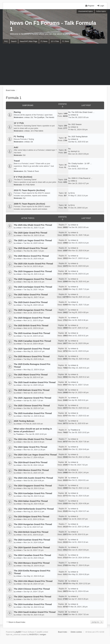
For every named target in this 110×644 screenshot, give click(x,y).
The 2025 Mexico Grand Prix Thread (31, 256)
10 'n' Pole (19, 123)
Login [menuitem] (101, 6)
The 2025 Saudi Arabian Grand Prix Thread (35, 382)
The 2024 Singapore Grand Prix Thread (33, 486)
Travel (17, 161)
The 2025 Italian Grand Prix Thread (31, 295)
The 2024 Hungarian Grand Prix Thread (33, 524)
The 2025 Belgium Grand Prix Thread (32, 318)
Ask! (16, 147)
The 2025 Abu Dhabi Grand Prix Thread (33, 225)
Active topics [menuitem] (101, 11)
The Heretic (50, 117)
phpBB (18, 632)
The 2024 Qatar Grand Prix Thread (30, 447)
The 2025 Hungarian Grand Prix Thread (33, 310)
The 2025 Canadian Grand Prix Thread (32, 341)
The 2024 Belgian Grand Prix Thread (31, 517)
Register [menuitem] (90, 6)
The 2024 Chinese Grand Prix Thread (32, 589)
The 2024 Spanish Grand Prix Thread (32, 547)
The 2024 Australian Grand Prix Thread (33, 604)
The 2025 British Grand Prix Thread (31, 326)
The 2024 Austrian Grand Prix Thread (32, 540)
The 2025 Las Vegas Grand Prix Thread (33, 240)
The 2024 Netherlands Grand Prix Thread (34, 509)
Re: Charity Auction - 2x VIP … (80, 164)
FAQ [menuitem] (6, 41)
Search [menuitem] (14, 41)
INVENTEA (34, 635)
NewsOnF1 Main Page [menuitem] (29, 41)
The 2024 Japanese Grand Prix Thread (32, 597)
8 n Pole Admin (29, 185)
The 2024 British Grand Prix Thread (31, 532)
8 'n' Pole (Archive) (23, 177)
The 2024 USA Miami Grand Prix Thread (33, 581)
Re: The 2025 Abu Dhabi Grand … (81, 112)
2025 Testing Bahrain (24, 421)
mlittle (73, 181)
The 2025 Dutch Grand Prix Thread (31, 302)
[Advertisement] (55, 65)
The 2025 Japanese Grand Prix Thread (32, 398)
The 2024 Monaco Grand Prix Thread (32, 563)
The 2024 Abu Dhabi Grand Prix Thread (33, 439)
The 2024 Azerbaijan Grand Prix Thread (33, 493)
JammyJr (74, 151)
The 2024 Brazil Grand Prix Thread (31, 462)
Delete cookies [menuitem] (76, 632)
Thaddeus (20, 434)
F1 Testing (19, 136)
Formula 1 (14, 98)
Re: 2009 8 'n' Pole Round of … (80, 178)
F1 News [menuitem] (44, 41)
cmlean (27, 117)
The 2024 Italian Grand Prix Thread (31, 501)
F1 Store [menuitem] (66, 41)
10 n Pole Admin (37, 131)
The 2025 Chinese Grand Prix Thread (32, 406)
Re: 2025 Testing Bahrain (78, 137)
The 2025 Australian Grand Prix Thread (33, 413)
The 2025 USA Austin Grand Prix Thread (33, 264)
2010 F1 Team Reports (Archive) (29, 190)
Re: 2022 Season (75, 124)
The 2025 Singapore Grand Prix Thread (33, 271)
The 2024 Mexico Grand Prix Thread (31, 470)
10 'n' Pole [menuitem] (55, 41)
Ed (32, 117)
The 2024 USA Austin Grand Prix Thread (33, 478)
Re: (70, 149)
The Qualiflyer (39, 117)
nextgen (43, 635)
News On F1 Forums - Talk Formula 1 (53, 26)
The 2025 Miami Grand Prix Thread (31, 375)
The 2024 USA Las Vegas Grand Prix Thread (35, 455)
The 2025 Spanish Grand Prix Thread (32, 349)
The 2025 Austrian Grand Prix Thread (32, 333)
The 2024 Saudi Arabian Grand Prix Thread (35, 612)
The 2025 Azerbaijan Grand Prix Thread (33, 287)
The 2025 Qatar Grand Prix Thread (30, 233)
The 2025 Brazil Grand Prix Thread (31, 248)
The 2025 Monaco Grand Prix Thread (32, 356)
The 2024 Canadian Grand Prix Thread (32, 555)
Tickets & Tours (33, 171)
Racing (17, 112)
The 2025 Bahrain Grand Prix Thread (32, 390)
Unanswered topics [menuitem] (85, 11)
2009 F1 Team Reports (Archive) (29, 204)
